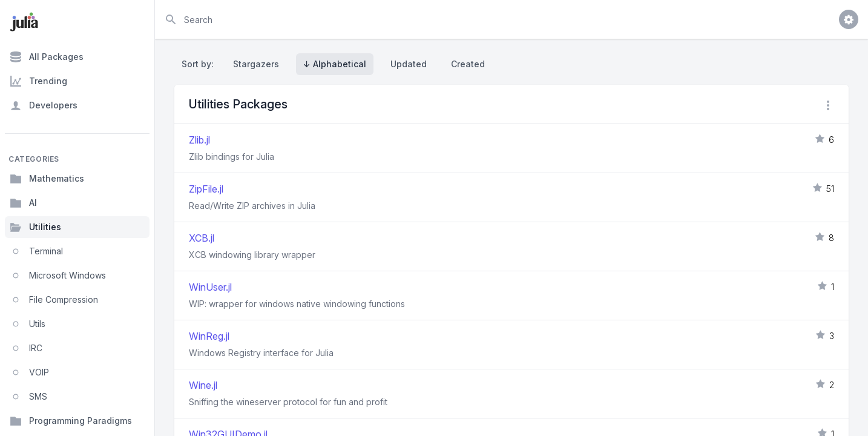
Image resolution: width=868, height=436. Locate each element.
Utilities (35, 227)
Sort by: (200, 64)
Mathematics (47, 179)
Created (468, 64)
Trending (38, 81)
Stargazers (256, 64)
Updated (409, 64)
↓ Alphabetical (335, 64)
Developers (44, 105)
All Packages (47, 57)
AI (23, 203)
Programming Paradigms (71, 421)
